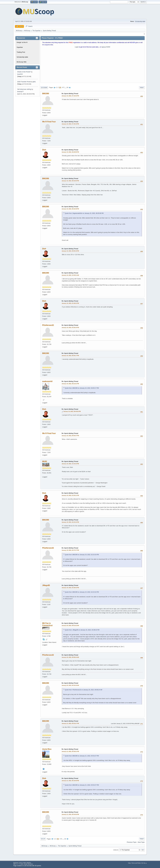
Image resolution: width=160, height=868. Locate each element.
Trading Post (21, 52)
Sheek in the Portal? (24, 72)
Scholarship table (140, 21)
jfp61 (34, 82)
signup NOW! (106, 47)
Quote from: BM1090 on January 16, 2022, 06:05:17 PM (82, 388)
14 (67, 87)
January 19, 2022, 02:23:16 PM (70, 522)
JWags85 (46, 585)
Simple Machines (28, 864)
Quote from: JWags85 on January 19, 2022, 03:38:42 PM (82, 630)
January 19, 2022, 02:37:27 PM (70, 550)
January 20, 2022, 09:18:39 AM (70, 685)
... (66, 87)
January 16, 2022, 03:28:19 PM (70, 327)
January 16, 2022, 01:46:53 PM (70, 303)
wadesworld (47, 381)
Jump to (116, 850)
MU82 (45, 461)
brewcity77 (20, 92)
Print (142, 88)
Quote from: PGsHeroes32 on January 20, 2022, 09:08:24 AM (84, 690)
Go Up (43, 839)
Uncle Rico (47, 749)
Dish (44, 150)
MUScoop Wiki (21, 62)
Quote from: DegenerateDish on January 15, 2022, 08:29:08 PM (84, 213)
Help (129, 863)
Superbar (20, 47)
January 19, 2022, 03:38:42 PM (70, 588)
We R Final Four (49, 122)
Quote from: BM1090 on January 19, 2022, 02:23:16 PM (82, 555)
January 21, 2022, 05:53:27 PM (70, 723)
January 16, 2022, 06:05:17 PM (70, 356)
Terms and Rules (136, 863)
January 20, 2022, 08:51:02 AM (70, 625)
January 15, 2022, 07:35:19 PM (70, 124)
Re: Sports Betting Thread (70, 94)
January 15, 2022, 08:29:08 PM (70, 152)
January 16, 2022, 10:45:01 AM (70, 275)
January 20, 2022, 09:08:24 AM (70, 657)
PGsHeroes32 (48, 325)
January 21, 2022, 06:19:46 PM (70, 781)
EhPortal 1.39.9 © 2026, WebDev (22, 863)
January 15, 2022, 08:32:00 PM (70, 181)
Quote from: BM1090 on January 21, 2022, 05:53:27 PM (82, 756)
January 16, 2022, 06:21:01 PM (70, 384)
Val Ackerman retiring (24, 89)
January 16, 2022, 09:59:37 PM (70, 436)
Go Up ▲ (144, 863)
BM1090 (46, 94)
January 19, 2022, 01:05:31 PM (70, 495)
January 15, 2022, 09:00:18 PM (70, 251)
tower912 (20, 74)
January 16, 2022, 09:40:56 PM (72, 411)
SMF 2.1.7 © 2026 (18, 864)
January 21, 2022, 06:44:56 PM (70, 814)
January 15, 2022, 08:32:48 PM (70, 209)
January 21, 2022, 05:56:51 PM (70, 751)
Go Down (44, 88)
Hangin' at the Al (22, 42)
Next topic (141, 842)
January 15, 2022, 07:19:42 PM (70, 96)
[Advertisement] (92, 66)
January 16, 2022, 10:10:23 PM (70, 464)
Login (77, 47)
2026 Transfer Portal (24, 82)
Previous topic (132, 842)
